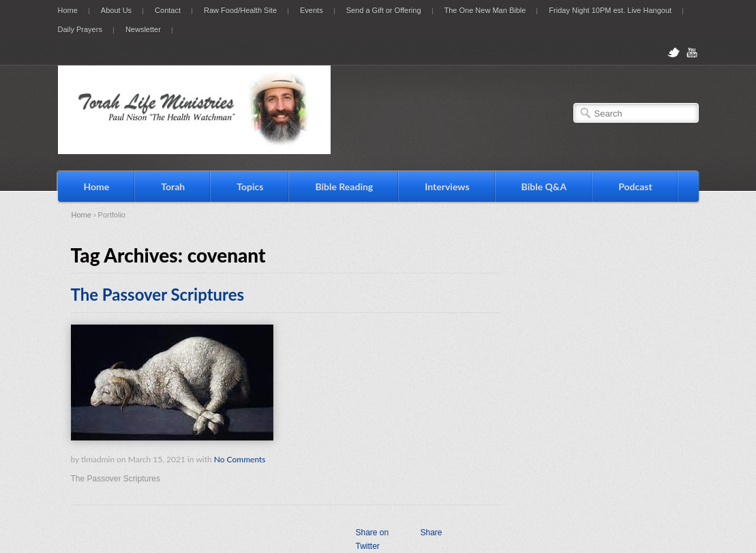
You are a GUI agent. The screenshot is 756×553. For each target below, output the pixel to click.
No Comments (240, 459)
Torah (173, 186)
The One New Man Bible (485, 10)
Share (431, 533)
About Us (116, 10)
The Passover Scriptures (158, 294)
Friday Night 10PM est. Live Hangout (610, 10)
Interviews (447, 186)
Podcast (635, 186)
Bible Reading (344, 186)
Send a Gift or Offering (384, 10)
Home (68, 10)
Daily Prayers (80, 29)
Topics (250, 186)
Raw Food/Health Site (240, 10)
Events (312, 10)
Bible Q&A (544, 186)
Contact (168, 10)
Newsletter (143, 29)
